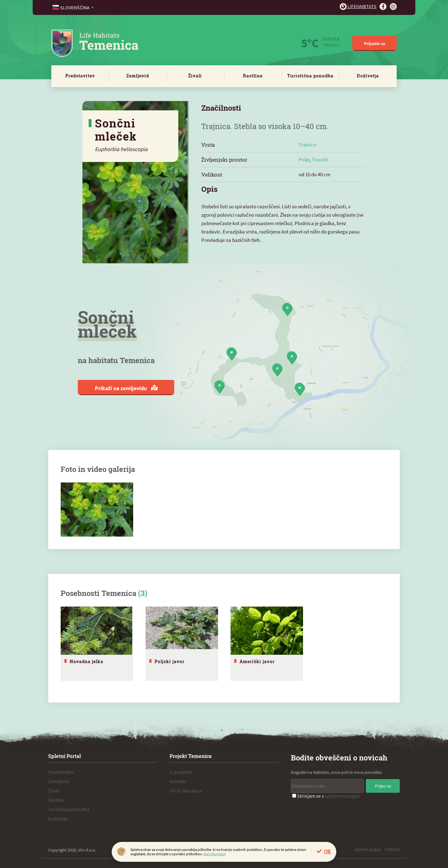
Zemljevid (138, 76)
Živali (195, 76)
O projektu (181, 772)
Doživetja (368, 76)
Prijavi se (383, 786)
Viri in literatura (186, 791)
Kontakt (178, 781)
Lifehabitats (358, 6)
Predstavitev (80, 76)
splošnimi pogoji (342, 796)
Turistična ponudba (310, 76)
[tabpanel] (97, 644)
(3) (143, 593)
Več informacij (215, 854)
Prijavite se (375, 44)
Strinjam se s (326, 796)
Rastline (253, 76)
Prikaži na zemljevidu (126, 388)
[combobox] (74, 7)
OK (327, 851)
